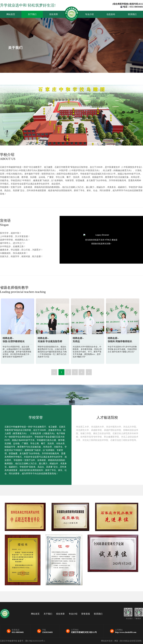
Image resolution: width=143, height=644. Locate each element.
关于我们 (32, 14)
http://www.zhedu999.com (126, 632)
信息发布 (111, 14)
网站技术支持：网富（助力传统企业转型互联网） (122, 641)
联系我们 (132, 14)
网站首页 (11, 14)
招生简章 (54, 14)
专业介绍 (89, 14)
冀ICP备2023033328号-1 (35, 641)
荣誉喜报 (86, 614)
